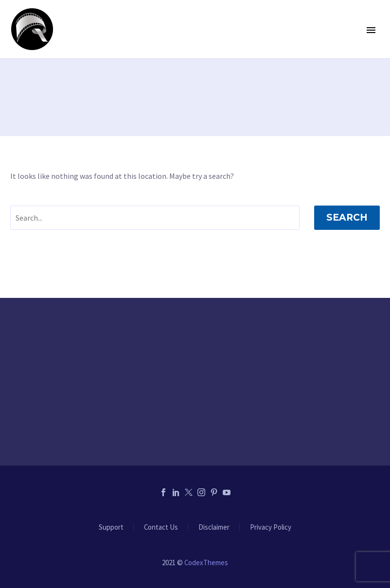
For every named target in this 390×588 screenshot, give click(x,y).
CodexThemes (206, 562)
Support (111, 527)
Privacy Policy (271, 527)
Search (347, 217)
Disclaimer (214, 527)
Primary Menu (371, 30)
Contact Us (161, 527)
